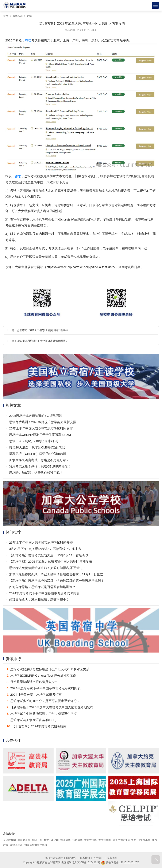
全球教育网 (9, 840)
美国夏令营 (24, 840)
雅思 (18, 176)
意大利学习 (105, 840)
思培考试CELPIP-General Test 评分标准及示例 (41, 675)
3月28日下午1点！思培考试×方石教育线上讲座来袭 (45, 549)
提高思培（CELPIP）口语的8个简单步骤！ (39, 454)
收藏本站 (112, 858)
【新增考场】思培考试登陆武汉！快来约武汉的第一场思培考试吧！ (57, 581)
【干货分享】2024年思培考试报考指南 (36, 726)
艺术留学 (77, 840)
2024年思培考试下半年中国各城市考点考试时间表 (44, 593)
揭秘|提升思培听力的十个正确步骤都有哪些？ (42, 341)
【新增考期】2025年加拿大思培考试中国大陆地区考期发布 (51, 562)
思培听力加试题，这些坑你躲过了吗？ (36, 473)
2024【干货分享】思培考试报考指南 (34, 695)
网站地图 (71, 858)
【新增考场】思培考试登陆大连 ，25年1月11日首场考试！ (50, 555)
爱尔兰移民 (90, 840)
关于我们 (98, 858)
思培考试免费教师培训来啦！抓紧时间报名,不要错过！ (47, 568)
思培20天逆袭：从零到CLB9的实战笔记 (37, 447)
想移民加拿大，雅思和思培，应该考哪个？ (39, 600)
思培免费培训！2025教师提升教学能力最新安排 (43, 422)
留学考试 (18, 16)
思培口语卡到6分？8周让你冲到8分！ (35, 441)
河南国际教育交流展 (36, 845)
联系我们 (85, 858)
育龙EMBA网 (51, 840)
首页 (6, 16)
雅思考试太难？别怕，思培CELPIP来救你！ (40, 466)
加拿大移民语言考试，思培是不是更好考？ (39, 460)
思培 (29, 16)
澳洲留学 (65, 840)
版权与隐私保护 (54, 858)
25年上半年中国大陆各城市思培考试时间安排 (41, 428)
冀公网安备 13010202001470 (120, 863)
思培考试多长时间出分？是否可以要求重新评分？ (43, 701)
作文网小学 (144, 840)
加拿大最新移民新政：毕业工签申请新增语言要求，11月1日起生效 (56, 574)
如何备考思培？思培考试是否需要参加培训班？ (42, 587)
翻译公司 (37, 840)
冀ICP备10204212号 (89, 863)
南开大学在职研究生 (124, 840)
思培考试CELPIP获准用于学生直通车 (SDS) (40, 435)
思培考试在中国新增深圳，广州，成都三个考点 (42, 714)
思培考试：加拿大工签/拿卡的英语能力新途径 (42, 330)
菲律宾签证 (16, 845)
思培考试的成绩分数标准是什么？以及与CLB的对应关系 (48, 669)
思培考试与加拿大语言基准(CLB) (32, 720)
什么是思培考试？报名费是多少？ (32, 682)
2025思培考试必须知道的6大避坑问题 (36, 416)
